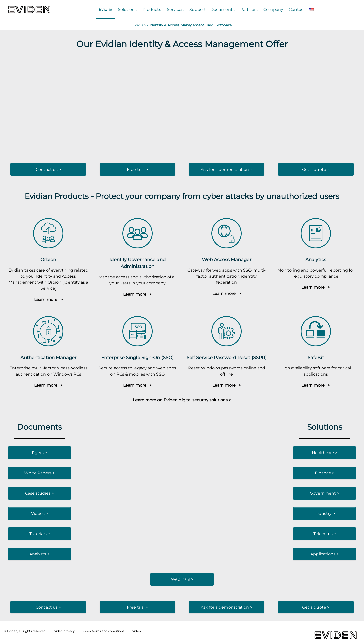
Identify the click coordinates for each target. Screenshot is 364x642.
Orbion (48, 260)
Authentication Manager (48, 357)
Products (152, 9)
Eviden (136, 631)
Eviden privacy (63, 631)
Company (273, 9)
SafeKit (316, 357)
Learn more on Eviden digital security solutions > (182, 400)
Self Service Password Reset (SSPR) (227, 357)
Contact (297, 9)
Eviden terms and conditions (103, 631)
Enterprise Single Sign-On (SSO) (137, 357)
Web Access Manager (227, 260)
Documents (222, 9)
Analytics (316, 260)
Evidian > (141, 25)
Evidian (106, 9)
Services (175, 9)
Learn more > (48, 299)
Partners (249, 9)
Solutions (127, 9)
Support (198, 9)
